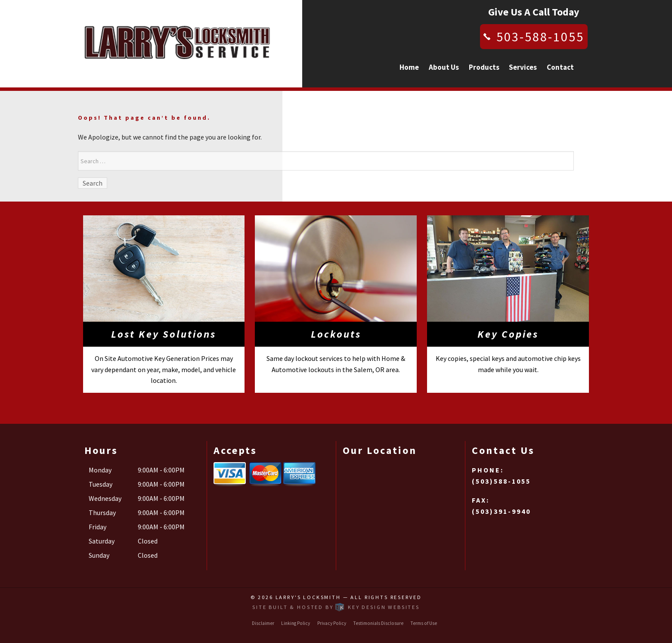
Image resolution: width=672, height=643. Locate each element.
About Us (444, 67)
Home (409, 67)
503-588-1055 (540, 37)
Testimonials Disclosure (378, 623)
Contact (560, 67)
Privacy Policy (332, 623)
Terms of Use (424, 623)
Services (523, 67)
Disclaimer (263, 623)
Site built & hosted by (336, 607)
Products (484, 67)
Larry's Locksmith (308, 597)
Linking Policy (296, 623)
